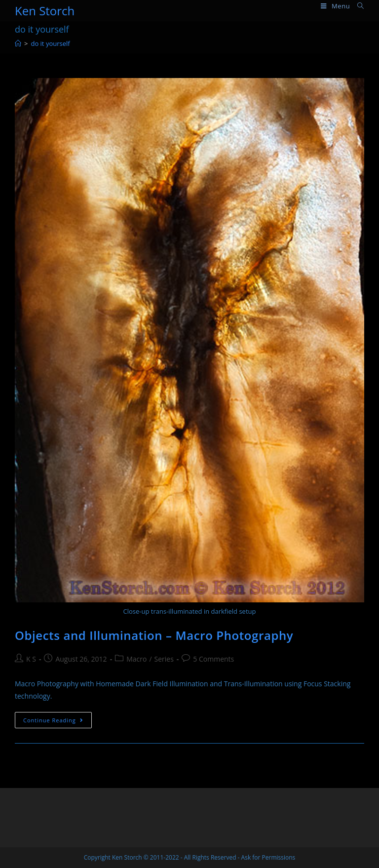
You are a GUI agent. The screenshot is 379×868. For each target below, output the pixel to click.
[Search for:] (357, 6)
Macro (136, 659)
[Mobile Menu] (335, 6)
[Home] (18, 43)
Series (164, 659)
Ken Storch (45, 11)
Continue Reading (57, 722)
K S (31, 659)
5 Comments (213, 659)
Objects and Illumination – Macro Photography (154, 635)
